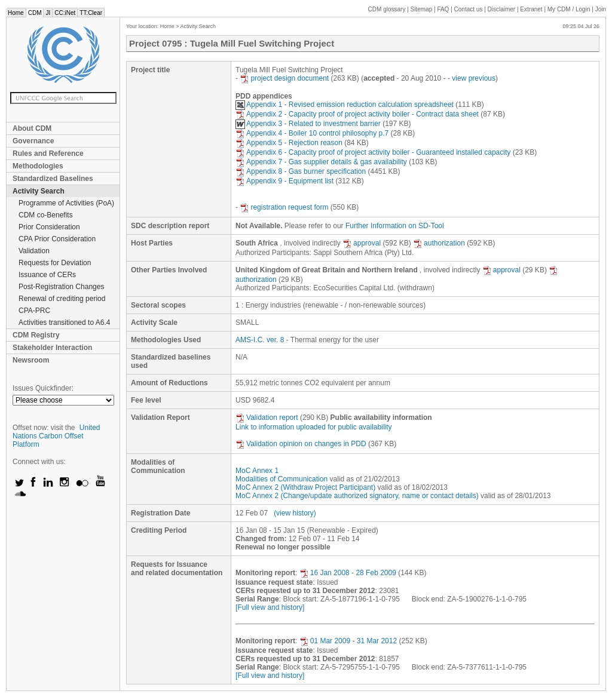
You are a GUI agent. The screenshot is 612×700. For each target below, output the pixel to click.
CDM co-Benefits (46, 215)
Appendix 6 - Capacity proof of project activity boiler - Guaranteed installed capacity (373, 152)
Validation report (267, 417)
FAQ (443, 9)
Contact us (469, 9)
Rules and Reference (48, 153)
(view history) (295, 513)
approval (362, 243)
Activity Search (39, 191)
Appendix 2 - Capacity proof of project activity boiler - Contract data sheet (357, 114)
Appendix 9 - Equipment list (284, 181)
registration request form (284, 207)
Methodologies (38, 166)
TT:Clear (91, 13)
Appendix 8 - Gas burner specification (301, 171)
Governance (33, 141)
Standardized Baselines (53, 179)
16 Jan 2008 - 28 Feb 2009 (348, 573)
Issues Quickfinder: (43, 388)
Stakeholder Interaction (52, 348)
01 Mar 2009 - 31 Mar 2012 (348, 641)
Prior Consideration (49, 227)
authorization (439, 243)
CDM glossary (387, 9)
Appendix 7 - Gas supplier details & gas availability (321, 162)
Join (601, 9)
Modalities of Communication (281, 479)
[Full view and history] (270, 607)
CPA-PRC (34, 311)
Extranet (531, 9)
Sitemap (422, 9)
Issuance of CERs (47, 275)
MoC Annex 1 (257, 471)
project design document (284, 78)
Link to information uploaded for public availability (314, 427)
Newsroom (31, 360)
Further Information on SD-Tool (395, 226)
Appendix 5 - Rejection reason (289, 143)
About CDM (32, 128)
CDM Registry (36, 335)
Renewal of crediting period (62, 299)
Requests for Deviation (55, 263)
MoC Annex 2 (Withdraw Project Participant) (305, 487)
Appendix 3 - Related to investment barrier (308, 124)
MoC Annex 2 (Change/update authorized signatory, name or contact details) (357, 496)
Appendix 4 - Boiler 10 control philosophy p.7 (312, 133)
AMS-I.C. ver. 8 (260, 340)
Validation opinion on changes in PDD (301, 444)
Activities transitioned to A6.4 (64, 323)
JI (48, 13)
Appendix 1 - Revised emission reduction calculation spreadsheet (345, 105)
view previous (474, 78)
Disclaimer (502, 9)
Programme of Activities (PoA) (66, 203)
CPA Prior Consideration (57, 239)
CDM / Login (570, 9)
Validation (34, 251)
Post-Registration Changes (61, 287)
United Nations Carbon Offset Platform (56, 436)
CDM (35, 13)
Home (16, 13)
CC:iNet (65, 13)
